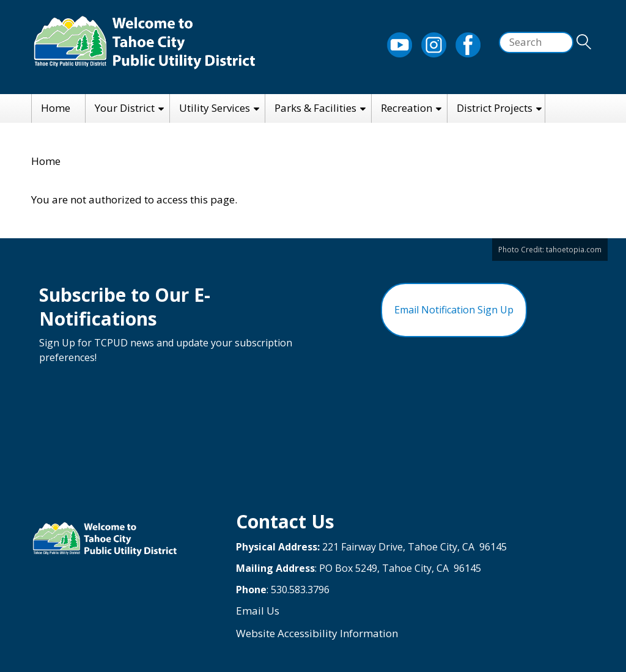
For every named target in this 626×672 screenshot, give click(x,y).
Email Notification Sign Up (454, 310)
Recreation (407, 108)
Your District (125, 108)
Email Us (258, 611)
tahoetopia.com (574, 249)
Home (56, 108)
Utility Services (215, 108)
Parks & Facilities (315, 108)
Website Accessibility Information (317, 633)
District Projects (495, 108)
